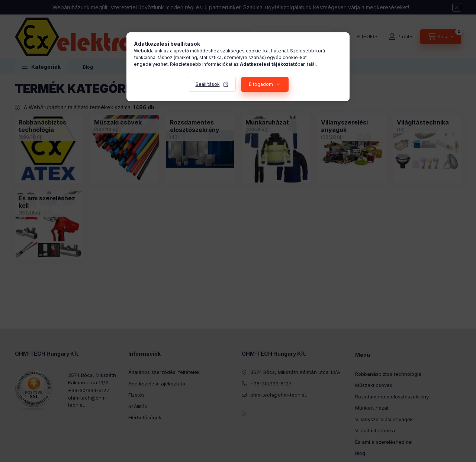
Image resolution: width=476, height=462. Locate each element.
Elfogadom (261, 84)
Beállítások (208, 84)
